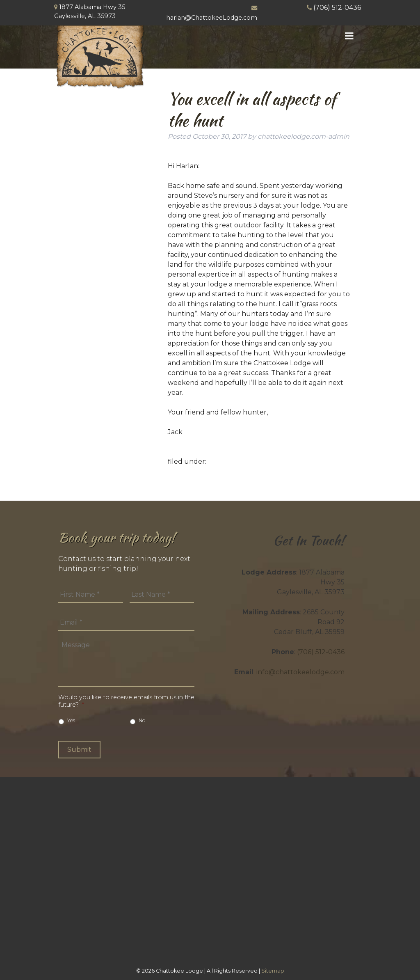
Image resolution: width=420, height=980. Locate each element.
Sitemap (273, 971)
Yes (71, 720)
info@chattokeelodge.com (300, 672)
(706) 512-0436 (337, 8)
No (142, 720)
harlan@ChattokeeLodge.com (212, 18)
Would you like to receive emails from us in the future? (126, 701)
